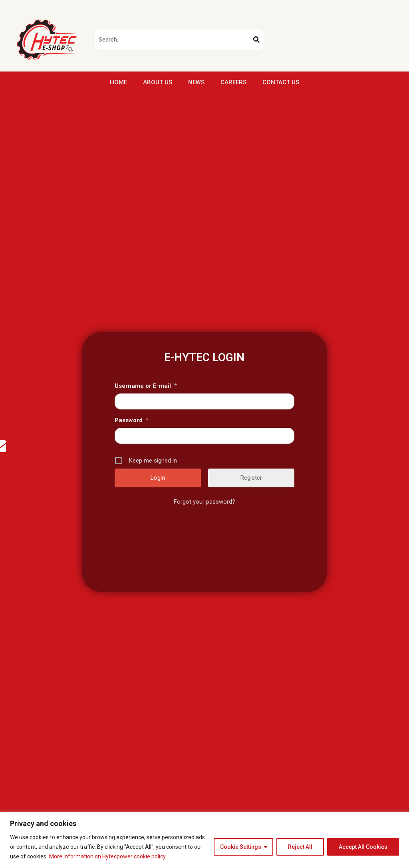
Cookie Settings (241, 847)
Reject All (300, 847)
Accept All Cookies (363, 847)
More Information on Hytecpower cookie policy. (108, 856)
